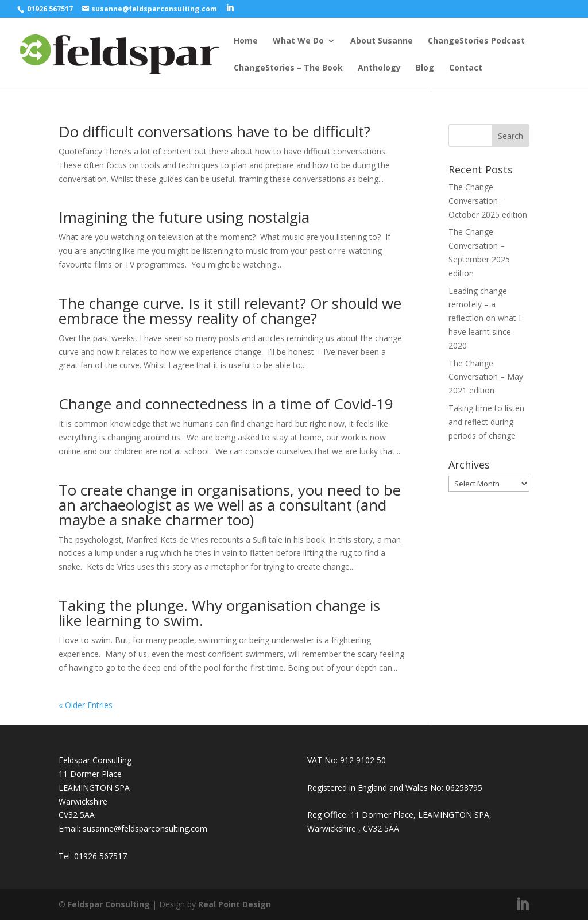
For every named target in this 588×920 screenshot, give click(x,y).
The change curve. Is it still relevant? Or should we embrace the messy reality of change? (230, 311)
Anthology (379, 68)
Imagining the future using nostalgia (184, 217)
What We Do (298, 41)
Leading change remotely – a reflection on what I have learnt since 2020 (485, 318)
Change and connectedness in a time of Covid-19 (226, 404)
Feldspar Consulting (109, 904)
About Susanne (382, 41)
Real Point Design (235, 904)
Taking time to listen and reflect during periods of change (486, 422)
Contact (466, 68)
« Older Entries (86, 705)
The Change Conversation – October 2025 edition (488, 201)
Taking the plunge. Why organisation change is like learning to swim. (219, 613)
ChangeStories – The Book (288, 68)
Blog (425, 68)
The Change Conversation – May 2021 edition (486, 377)
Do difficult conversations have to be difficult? (214, 132)
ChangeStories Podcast (476, 41)
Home (246, 41)
